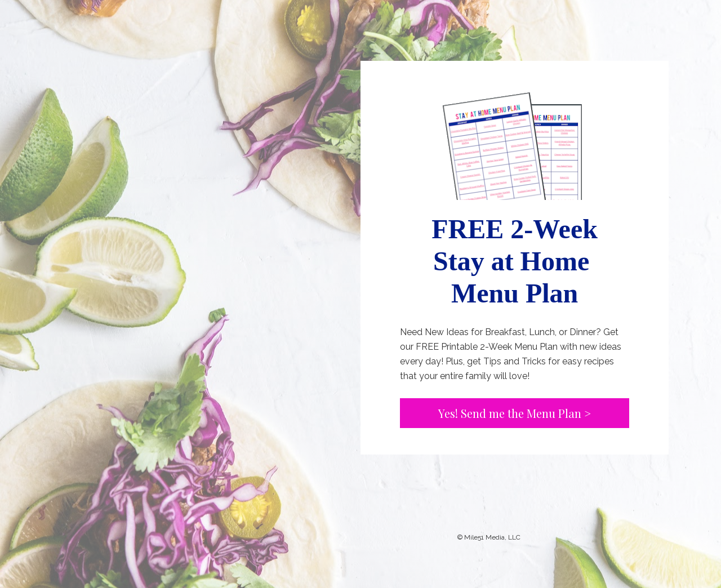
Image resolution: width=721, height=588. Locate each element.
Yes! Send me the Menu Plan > (515, 413)
